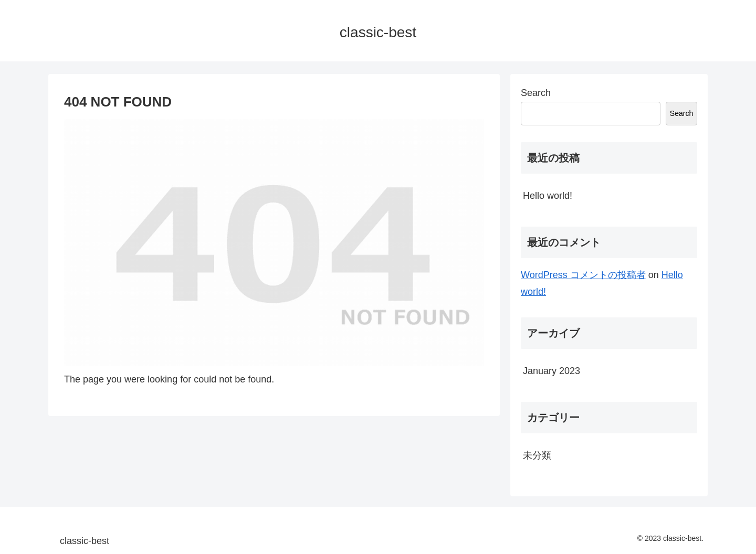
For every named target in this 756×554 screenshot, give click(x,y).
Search (536, 93)
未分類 (537, 455)
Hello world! (548, 196)
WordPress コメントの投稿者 (583, 275)
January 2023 (552, 371)
